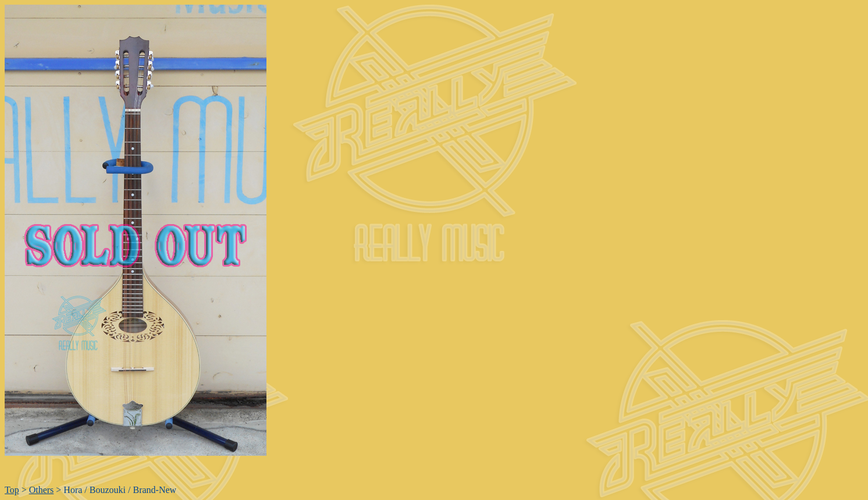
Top (12, 490)
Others (42, 490)
